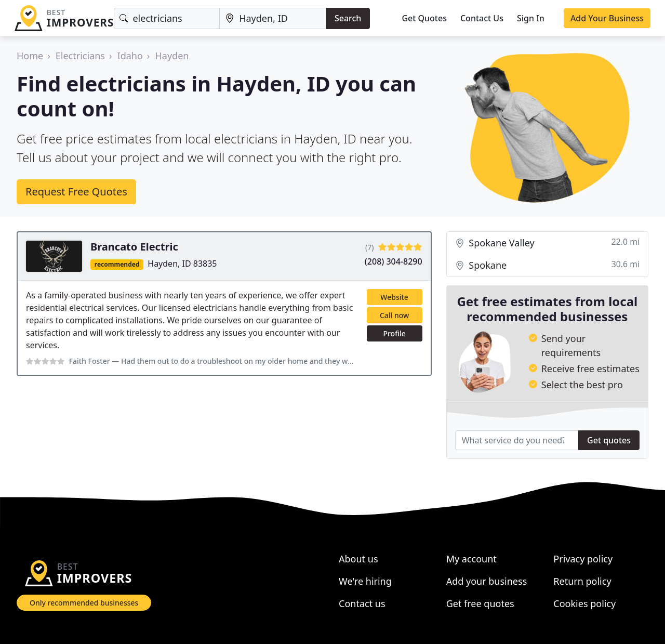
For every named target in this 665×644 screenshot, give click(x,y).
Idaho (130, 56)
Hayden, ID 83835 (182, 264)
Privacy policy (583, 559)
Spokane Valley (547, 243)
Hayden (172, 56)
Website (394, 297)
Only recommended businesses (84, 603)
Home (30, 56)
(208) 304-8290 (394, 261)
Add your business (487, 581)
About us (358, 559)
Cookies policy (584, 603)
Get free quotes (480, 603)
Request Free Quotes (76, 192)
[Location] (273, 18)
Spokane (547, 265)
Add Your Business (607, 18)
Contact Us (482, 18)
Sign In (531, 18)
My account (471, 559)
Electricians (80, 56)
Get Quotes (424, 18)
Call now (394, 315)
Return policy (582, 581)
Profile (394, 333)
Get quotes (609, 440)
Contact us (362, 603)
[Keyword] (167, 18)
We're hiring (365, 581)
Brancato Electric (134, 247)
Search (348, 18)
